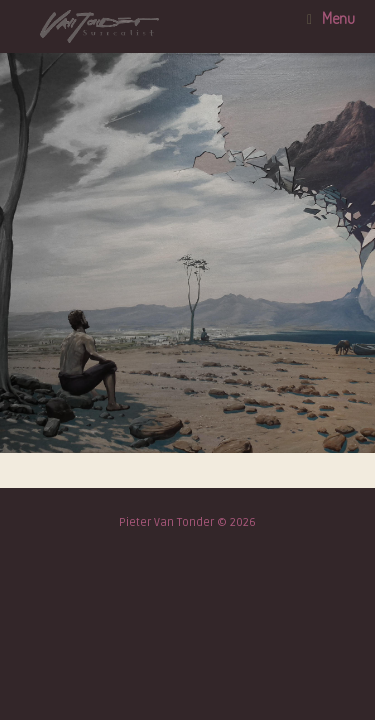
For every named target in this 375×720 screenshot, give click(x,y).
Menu (331, 18)
